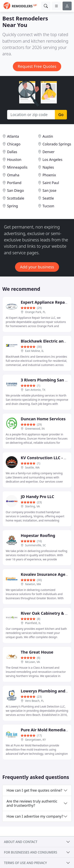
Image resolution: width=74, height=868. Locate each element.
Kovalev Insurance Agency (46, 574)
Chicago (14, 144)
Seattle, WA (32, 467)
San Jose (49, 190)
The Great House (37, 652)
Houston (14, 159)
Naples (48, 167)
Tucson (48, 206)
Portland (14, 183)
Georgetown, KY (36, 740)
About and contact (21, 842)
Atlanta (13, 136)
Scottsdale (16, 198)
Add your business (37, 267)
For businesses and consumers (30, 852)
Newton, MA (33, 584)
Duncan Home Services (43, 419)
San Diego (16, 190)
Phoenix (49, 175)
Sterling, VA (32, 506)
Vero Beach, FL (35, 701)
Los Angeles (52, 159)
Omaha (13, 175)
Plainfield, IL (33, 623)
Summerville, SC (36, 545)
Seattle (48, 198)
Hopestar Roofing (38, 535)
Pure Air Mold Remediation (47, 730)
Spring (13, 206)
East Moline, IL (34, 351)
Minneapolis (17, 167)
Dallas (12, 152)
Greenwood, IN (35, 429)
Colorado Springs (57, 144)
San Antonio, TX (35, 390)
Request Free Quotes (37, 66)
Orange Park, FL (35, 312)
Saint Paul (51, 183)
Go (61, 115)
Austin (48, 136)
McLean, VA (32, 662)
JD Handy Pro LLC (37, 497)
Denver (48, 152)
